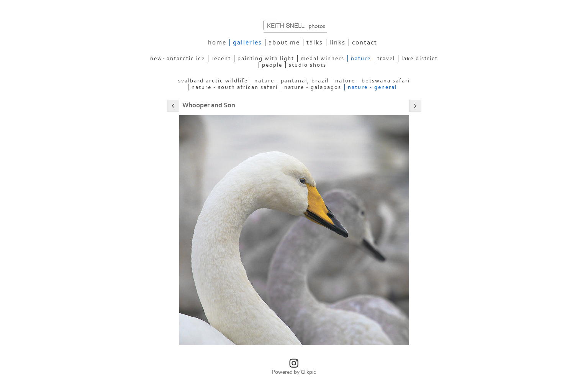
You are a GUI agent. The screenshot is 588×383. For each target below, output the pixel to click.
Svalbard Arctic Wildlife (213, 81)
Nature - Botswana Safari (373, 81)
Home (217, 43)
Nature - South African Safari (235, 87)
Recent (221, 58)
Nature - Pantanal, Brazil (292, 81)
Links (337, 43)
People (272, 65)
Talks (315, 43)
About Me (284, 43)
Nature (361, 58)
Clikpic (308, 372)
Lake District (420, 58)
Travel (386, 58)
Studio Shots (308, 65)
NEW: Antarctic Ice (178, 58)
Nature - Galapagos (313, 87)
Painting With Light (266, 58)
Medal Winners (323, 58)
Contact (365, 43)
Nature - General (372, 87)
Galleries (247, 43)
